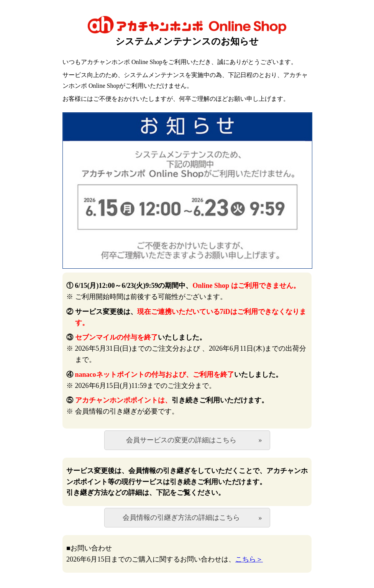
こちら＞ (249, 559)
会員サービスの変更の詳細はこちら (181, 440)
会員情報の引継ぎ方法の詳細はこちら (181, 517)
